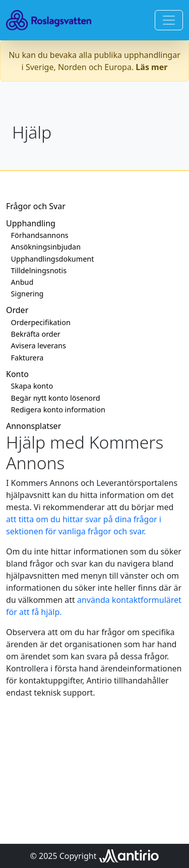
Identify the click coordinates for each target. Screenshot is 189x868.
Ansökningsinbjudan (46, 247)
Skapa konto (32, 386)
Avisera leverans (39, 346)
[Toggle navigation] (169, 20)
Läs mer (151, 67)
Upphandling (31, 223)
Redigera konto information (58, 410)
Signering (27, 294)
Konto (17, 374)
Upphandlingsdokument (53, 259)
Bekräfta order (36, 334)
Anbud (22, 282)
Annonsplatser (34, 426)
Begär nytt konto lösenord (56, 398)
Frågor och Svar (36, 206)
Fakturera (27, 358)
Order (17, 310)
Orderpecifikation (41, 322)
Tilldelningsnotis (39, 270)
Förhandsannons (40, 235)
